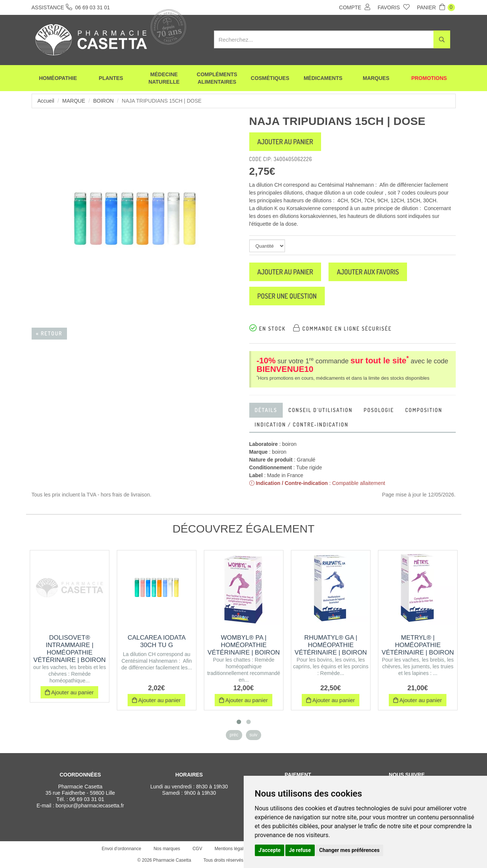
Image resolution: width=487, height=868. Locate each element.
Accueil (46, 101)
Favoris (394, 7)
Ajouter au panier (285, 142)
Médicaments (323, 78)
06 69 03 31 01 (87, 799)
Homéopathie (58, 78)
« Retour (49, 333)
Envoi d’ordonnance (121, 849)
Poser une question (287, 296)
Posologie (379, 410)
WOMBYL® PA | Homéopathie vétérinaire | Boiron (244, 645)
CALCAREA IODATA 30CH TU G (157, 641)
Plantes (111, 78)
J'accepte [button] (270, 850)
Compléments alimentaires (217, 78)
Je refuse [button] (300, 850)
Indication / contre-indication (302, 425)
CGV (197, 849)
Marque (73, 101)
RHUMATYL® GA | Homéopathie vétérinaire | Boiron (331, 645)
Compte (355, 7)
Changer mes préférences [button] (349, 850)
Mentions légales (231, 849)
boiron (103, 101)
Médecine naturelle (164, 78)
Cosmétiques (270, 78)
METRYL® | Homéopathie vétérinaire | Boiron (418, 645)
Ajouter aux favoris (368, 272)
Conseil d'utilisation (320, 410)
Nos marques (167, 849)
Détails (266, 410)
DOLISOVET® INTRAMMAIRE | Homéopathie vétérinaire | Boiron (70, 649)
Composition (424, 410)
